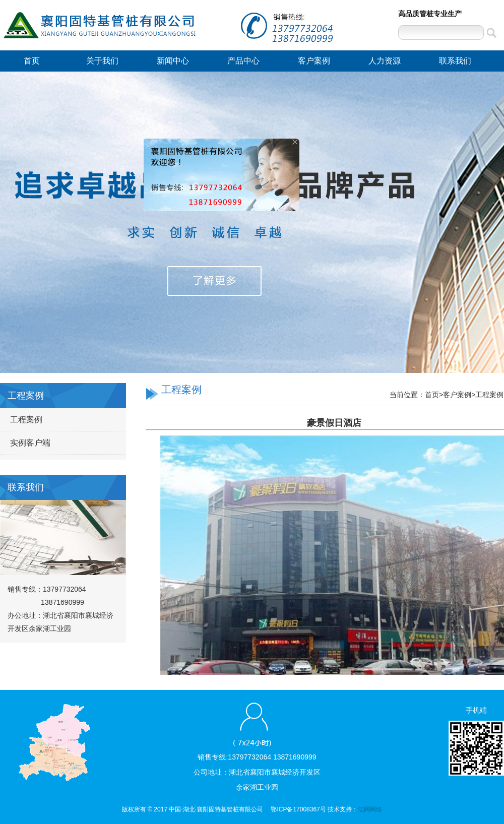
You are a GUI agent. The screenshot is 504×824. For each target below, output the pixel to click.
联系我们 (455, 61)
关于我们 (102, 61)
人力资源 (385, 61)
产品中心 (243, 61)
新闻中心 (173, 61)
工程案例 (26, 420)
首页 (32, 61)
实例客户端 (30, 443)
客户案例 (314, 61)
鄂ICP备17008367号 (298, 809)
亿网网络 (370, 809)
